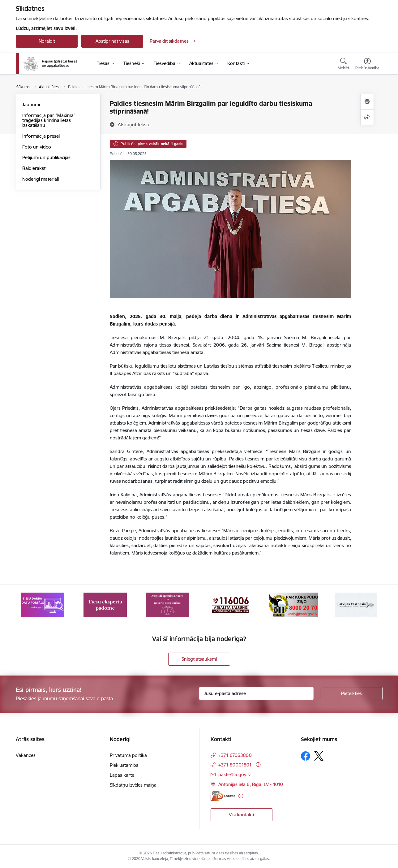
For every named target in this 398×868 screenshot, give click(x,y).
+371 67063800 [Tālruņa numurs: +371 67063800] (235, 755)
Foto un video (37, 147)
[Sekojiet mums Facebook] (306, 756)
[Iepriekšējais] (30, 605)
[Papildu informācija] (258, 764)
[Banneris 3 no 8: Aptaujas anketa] (168, 605)
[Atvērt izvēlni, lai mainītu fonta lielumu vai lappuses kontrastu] (367, 65)
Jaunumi (31, 104)
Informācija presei (41, 136)
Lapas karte (122, 775)
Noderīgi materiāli (41, 179)
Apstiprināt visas (112, 41)
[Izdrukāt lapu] (367, 102)
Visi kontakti (241, 815)
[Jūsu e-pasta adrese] (256, 693)
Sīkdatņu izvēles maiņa (133, 785)
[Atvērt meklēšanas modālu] (343, 65)
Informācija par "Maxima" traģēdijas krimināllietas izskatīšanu (49, 120)
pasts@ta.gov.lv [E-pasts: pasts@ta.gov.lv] (234, 774)
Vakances (26, 755)
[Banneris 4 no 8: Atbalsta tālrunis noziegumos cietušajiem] (230, 605)
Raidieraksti (34, 168)
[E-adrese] (223, 796)
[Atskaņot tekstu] (134, 124)
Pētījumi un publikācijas (46, 157)
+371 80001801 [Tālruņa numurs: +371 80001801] (235, 765)
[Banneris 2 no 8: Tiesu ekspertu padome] (105, 605)
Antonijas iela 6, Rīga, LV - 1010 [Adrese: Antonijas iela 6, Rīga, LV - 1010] (251, 784)
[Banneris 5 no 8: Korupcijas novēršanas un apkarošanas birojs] (293, 605)
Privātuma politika (128, 755)
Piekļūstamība (124, 765)
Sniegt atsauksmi (199, 659)
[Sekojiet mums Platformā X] (319, 756)
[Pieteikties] (352, 693)
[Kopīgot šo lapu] (367, 117)
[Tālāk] (368, 605)
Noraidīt (47, 41)
